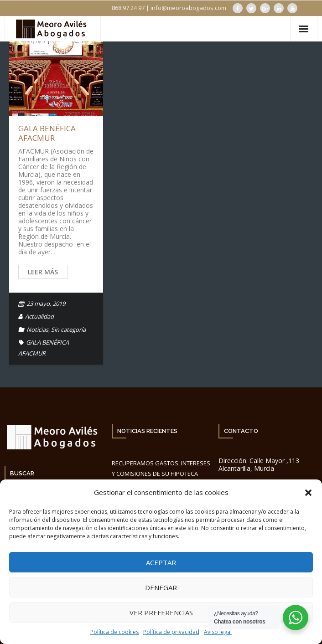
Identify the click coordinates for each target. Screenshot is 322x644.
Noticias (37, 330)
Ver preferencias (161, 613)
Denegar (161, 587)
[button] (308, 493)
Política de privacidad (171, 632)
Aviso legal (218, 632)
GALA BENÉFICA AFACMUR (47, 133)
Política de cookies (114, 632)
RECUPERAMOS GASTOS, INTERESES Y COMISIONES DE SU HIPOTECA (161, 468)
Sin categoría (68, 330)
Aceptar (161, 562)
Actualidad (39, 316)
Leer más (43, 272)
